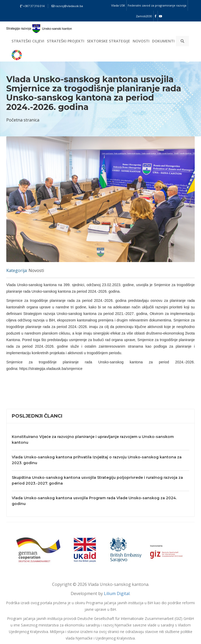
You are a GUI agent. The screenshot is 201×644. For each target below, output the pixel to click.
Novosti (141, 41)
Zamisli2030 (144, 16)
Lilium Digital (117, 593)
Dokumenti (163, 41)
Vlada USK (118, 5)
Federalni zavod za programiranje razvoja (157, 5)
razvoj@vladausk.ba (67, 6)
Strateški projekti (66, 41)
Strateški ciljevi (28, 41)
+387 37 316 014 (32, 6)
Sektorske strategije (108, 41)
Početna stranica (23, 120)
